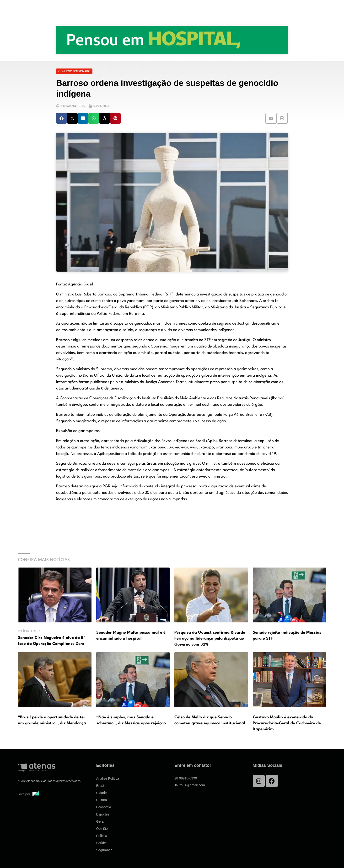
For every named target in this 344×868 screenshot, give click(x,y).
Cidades (102, 793)
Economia (104, 807)
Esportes (103, 814)
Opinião (102, 829)
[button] (62, 118)
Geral (100, 821)
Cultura (102, 800)
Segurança (104, 850)
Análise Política (108, 779)
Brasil (100, 786)
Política (102, 836)
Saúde (101, 843)
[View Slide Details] (172, 40)
